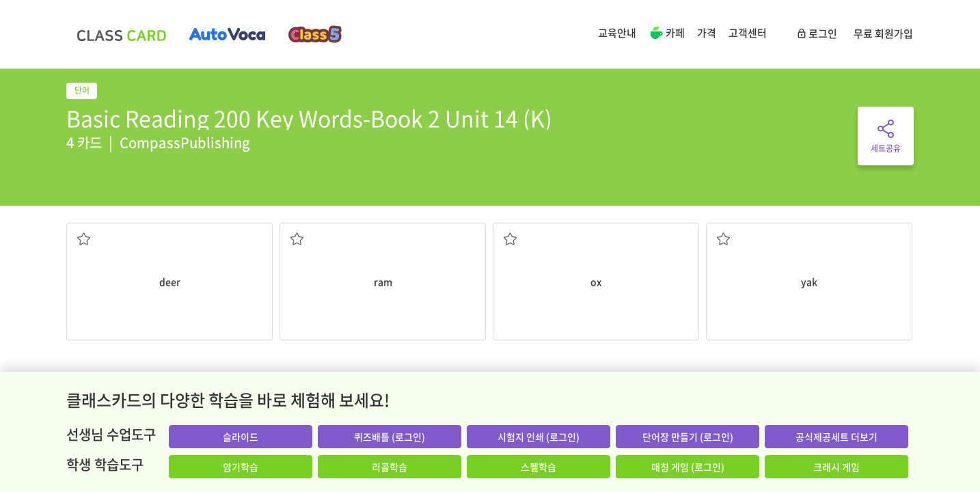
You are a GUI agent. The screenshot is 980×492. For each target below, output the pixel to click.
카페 (667, 34)
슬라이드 (241, 437)
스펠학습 (539, 467)
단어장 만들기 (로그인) (688, 437)
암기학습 (241, 467)
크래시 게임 (836, 467)
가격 (707, 33)
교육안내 (617, 33)
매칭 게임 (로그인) (688, 467)
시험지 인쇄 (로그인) (539, 437)
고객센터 (748, 33)
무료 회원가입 (883, 33)
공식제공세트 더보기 (836, 437)
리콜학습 (390, 467)
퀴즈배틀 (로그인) (390, 437)
